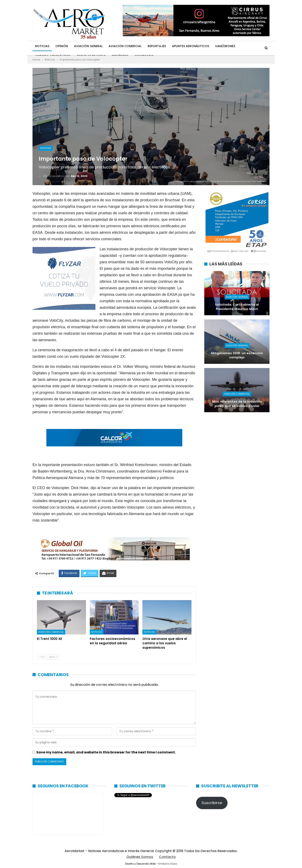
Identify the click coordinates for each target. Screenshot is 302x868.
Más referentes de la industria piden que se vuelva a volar (237, 404)
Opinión (62, 46)
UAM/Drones (225, 46)
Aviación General (88, 46)
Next (53, 657)
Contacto (167, 857)
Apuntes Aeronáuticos (191, 46)
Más (244, 46)
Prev (42, 657)
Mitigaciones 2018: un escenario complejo (237, 355)
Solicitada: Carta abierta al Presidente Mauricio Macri (237, 307)
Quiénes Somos (140, 857)
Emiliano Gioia (168, 864)
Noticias (42, 46)
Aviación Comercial (125, 46)
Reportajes (157, 46)
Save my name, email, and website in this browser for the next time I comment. (106, 752)
